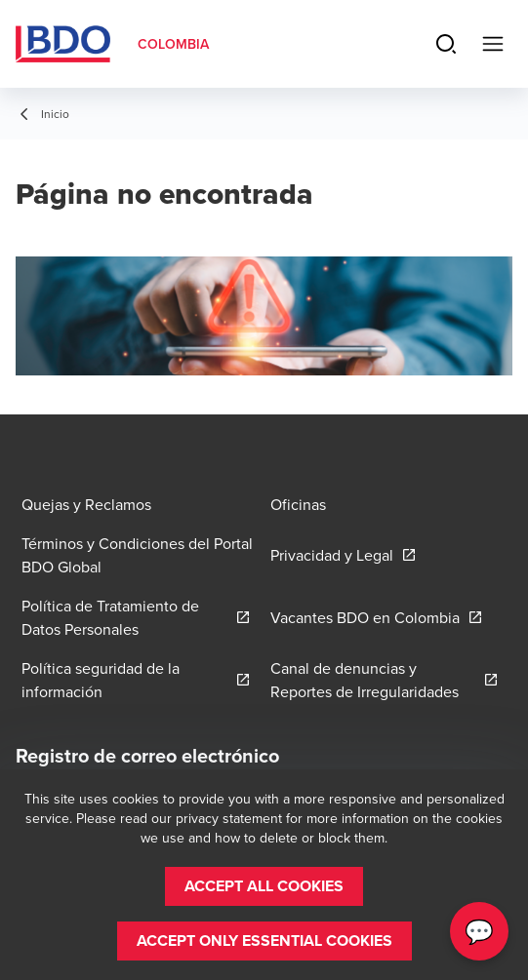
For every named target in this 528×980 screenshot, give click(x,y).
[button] (264, 886)
